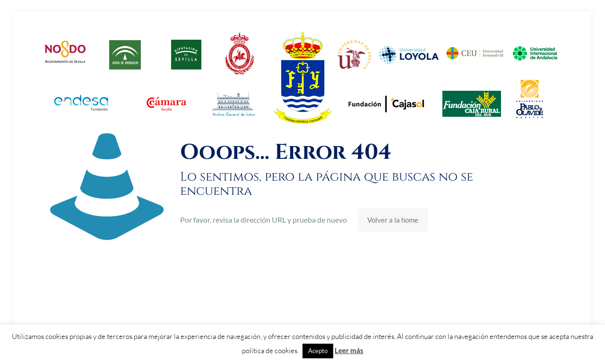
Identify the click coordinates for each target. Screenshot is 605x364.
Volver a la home (393, 220)
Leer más (349, 350)
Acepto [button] (318, 351)
